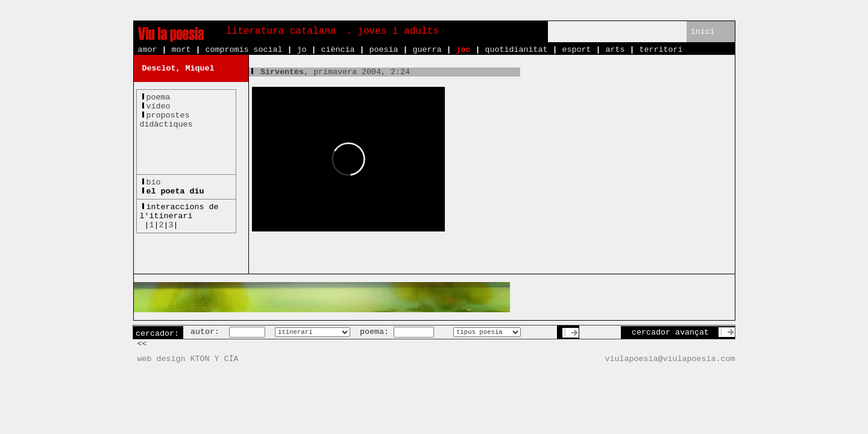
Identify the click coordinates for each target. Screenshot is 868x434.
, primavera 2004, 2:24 (329, 72)
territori (661, 50)
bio (154, 182)
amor (148, 50)
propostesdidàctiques (166, 120)
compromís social (244, 50)
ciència (338, 50)
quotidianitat (516, 50)
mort (181, 50)
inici (703, 32)
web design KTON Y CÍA (188, 359)
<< (142, 344)
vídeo (159, 106)
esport (576, 50)
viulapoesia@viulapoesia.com (670, 359)
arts (615, 50)
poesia (383, 50)
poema (159, 97)
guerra (427, 50)
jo (301, 50)
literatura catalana (281, 31)
